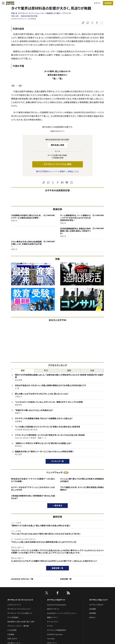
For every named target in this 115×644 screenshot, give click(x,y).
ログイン (97, 3)
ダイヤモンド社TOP (96, 605)
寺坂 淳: (41, 13)
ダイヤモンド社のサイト (56, 600)
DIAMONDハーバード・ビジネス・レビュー (62, 613)
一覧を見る (58, 506)
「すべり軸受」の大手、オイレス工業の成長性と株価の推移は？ (82, 489)
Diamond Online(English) (57, 605)
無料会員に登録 (58, 145)
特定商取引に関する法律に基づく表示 (21, 622)
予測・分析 (15, 16)
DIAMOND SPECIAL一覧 (22, 579)
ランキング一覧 (58, 461)
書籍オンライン (52, 618)
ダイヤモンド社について (98, 600)
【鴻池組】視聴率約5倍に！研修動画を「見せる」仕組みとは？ (33, 497)
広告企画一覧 (66, 579)
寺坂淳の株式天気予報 (29, 16)
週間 (69, 371)
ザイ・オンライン (53, 622)
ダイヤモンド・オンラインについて (20, 600)
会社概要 (93, 609)
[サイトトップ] (9, 3)
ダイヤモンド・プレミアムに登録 (57, 164)
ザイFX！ (50, 626)
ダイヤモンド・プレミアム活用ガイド (20, 613)
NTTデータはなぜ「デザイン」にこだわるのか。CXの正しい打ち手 (33, 489)
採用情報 (93, 613)
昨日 (46, 371)
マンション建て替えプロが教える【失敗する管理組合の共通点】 (82, 480)
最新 (23, 371)
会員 (92, 371)
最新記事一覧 (57, 568)
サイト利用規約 (13, 618)
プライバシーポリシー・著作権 (18, 626)
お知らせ (92, 618)
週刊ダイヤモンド (53, 609)
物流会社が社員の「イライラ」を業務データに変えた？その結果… (33, 480)
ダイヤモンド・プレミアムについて (19, 609)
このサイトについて (14, 605)
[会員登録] (108, 3)
